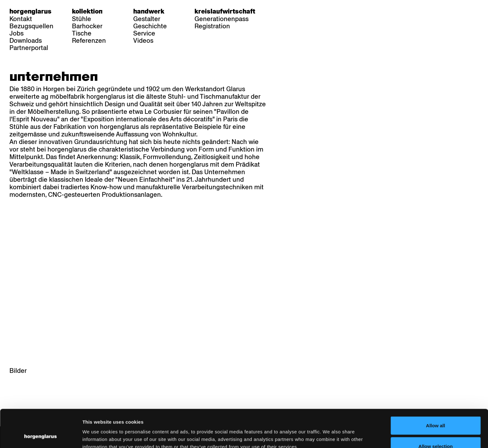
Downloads (26, 41)
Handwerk (149, 11)
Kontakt (21, 19)
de (280, 11)
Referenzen (89, 41)
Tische (82, 33)
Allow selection (435, 411)
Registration (212, 26)
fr (292, 11)
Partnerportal (29, 48)
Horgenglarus (30, 11)
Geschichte (150, 26)
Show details (329, 432)
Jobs (16, 33)
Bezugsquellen (31, 26)
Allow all (436, 390)
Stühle (82, 19)
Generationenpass (222, 19)
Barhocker (87, 26)
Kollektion (87, 11)
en (304, 11)
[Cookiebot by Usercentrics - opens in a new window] (41, 436)
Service (144, 33)
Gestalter (147, 19)
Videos (143, 41)
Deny (436, 431)
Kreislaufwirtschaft (225, 11)
